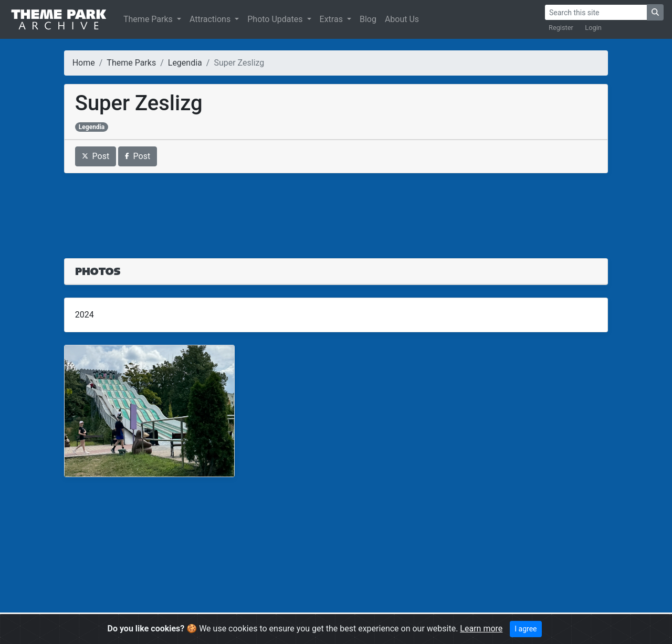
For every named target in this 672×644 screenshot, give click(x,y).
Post (96, 156)
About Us (402, 19)
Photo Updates (276, 19)
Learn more (481, 629)
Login (593, 28)
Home (84, 63)
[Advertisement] (336, 209)
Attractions (211, 19)
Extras (332, 19)
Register (561, 28)
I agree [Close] (526, 629)
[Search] (596, 12)
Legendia (185, 63)
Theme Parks (149, 19)
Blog (368, 19)
